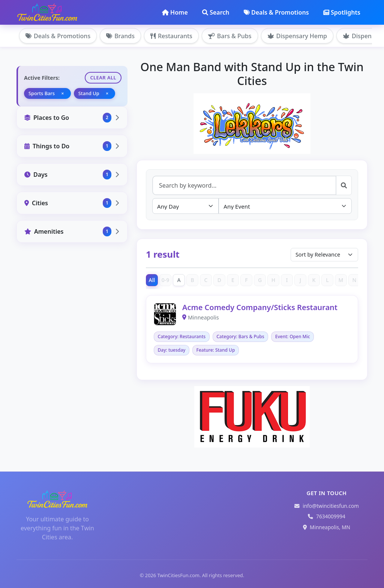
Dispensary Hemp (297, 36)
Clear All (103, 78)
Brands (120, 36)
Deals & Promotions (276, 12)
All (152, 280)
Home (175, 12)
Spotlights (342, 12)
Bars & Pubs (230, 36)
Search (216, 12)
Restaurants (171, 36)
